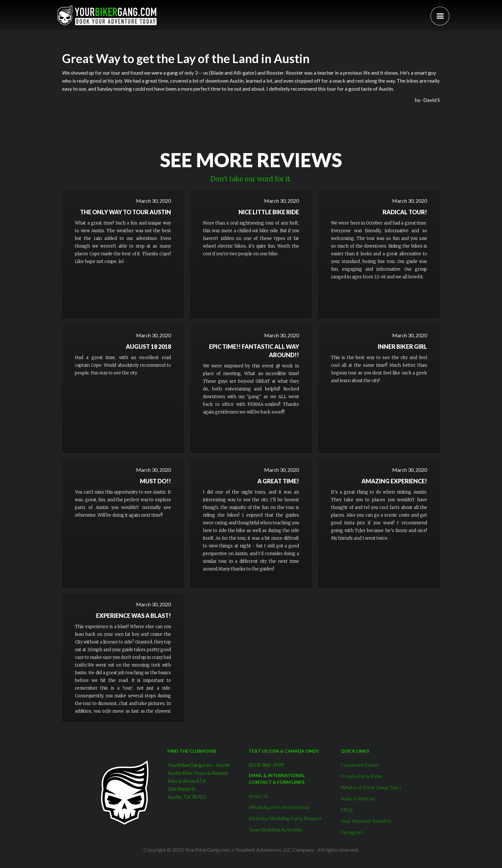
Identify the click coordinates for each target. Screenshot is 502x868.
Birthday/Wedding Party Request (285, 818)
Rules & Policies (358, 798)
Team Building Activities (275, 829)
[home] (107, 15)
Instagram (352, 832)
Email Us (258, 796)
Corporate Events (360, 765)
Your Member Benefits (366, 821)
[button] (440, 16)
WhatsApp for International (279, 807)
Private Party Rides (362, 776)
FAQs (347, 810)
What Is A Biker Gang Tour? (371, 787)
